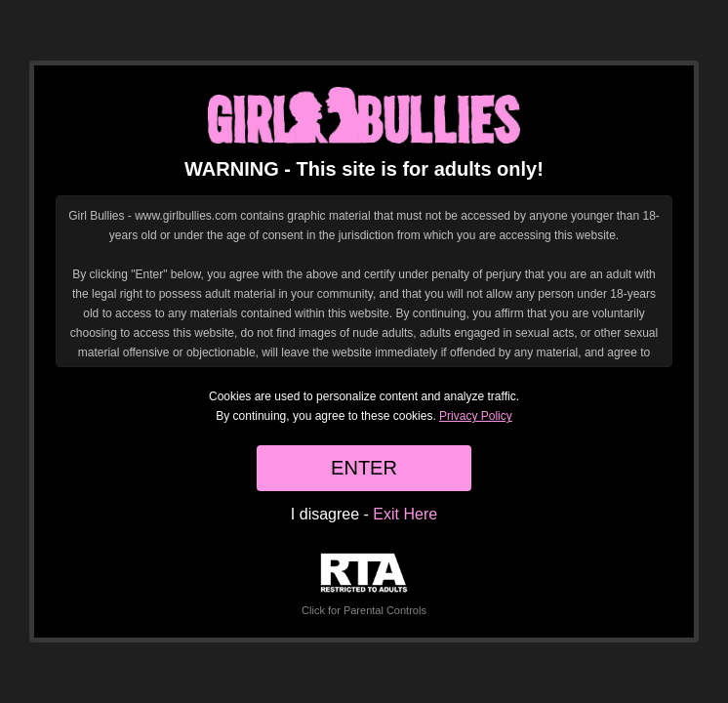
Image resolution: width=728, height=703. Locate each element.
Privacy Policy (476, 416)
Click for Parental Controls (364, 584)
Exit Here (405, 514)
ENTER (364, 468)
